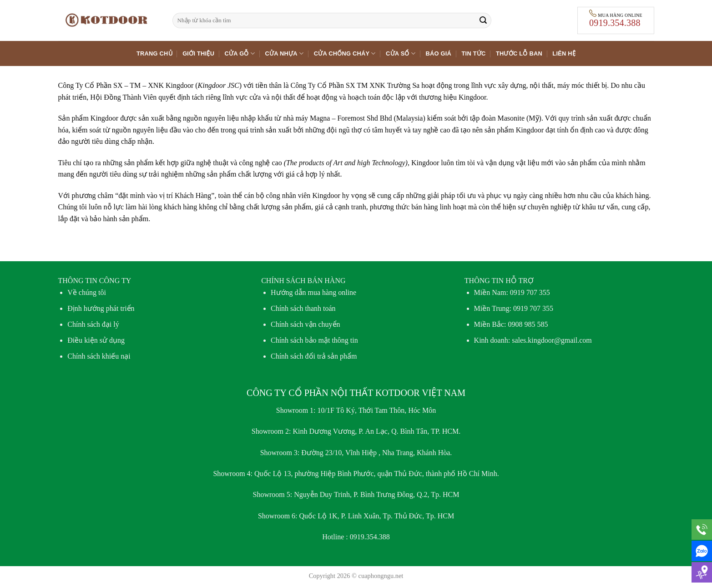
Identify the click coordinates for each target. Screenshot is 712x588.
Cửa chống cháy (345, 53)
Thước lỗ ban (519, 53)
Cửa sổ (401, 53)
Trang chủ (154, 53)
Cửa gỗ (240, 53)
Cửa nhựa (284, 53)
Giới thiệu (198, 53)
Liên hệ (564, 53)
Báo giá (439, 53)
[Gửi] (483, 20)
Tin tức (474, 53)
